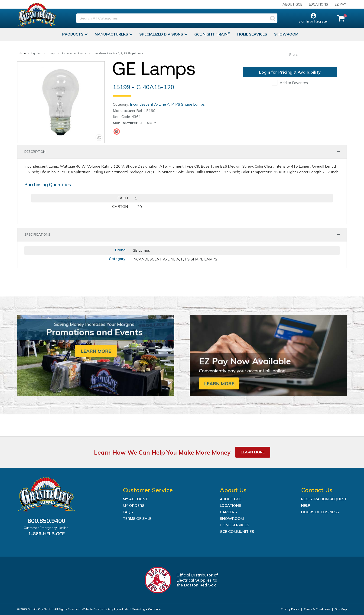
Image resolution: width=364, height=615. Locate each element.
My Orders (134, 505)
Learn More (253, 452)
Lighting (36, 53)
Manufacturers (112, 34)
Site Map (341, 609)
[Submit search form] (273, 18)
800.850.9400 (46, 521)
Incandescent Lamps (74, 53)
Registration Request (324, 499)
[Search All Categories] (177, 18)
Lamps (52, 53)
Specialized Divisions (162, 34)
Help (306, 505)
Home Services (252, 34)
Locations (318, 4)
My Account (135, 499)
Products (73, 34)
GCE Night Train (211, 34)
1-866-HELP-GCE (47, 534)
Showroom (286, 34)
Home (22, 53)
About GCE (292, 4)
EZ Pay (340, 4)
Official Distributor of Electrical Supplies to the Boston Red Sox (197, 580)
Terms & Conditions (317, 609)
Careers (228, 512)
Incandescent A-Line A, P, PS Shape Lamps (118, 53)
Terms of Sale (137, 518)
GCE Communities (237, 531)
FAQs (128, 512)
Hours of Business (320, 512)
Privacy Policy (290, 609)
